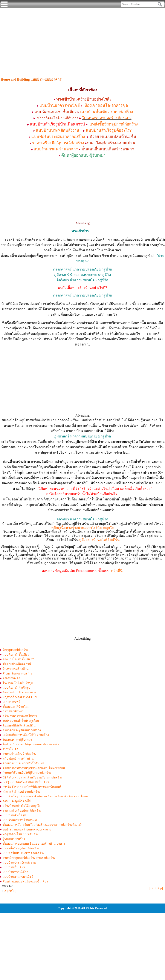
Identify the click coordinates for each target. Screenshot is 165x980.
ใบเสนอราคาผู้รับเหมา (17, 740)
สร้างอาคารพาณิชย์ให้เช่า (20, 716)
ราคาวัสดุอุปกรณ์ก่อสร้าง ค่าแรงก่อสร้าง (29, 858)
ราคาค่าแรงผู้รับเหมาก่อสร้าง (22, 730)
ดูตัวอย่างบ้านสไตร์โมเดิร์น (99, 540)
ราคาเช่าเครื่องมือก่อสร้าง (20, 754)
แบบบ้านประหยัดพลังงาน (19, 863)
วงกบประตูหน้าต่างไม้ (17, 801)
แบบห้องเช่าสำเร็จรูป (16, 688)
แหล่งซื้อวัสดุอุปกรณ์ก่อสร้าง (21, 848)
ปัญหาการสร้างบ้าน (16, 669)
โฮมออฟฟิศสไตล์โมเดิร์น (19, 725)
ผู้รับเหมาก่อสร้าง (14, 839)
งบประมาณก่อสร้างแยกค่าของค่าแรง (27, 829)
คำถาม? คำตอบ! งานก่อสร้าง (21, 792)
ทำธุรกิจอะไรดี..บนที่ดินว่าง (21, 834)
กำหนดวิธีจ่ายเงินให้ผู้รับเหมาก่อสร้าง (27, 773)
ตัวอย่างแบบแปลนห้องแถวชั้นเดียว (25, 881)
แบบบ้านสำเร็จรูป (14, 815)
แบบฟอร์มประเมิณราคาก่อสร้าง (24, 853)
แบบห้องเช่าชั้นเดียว (16, 655)
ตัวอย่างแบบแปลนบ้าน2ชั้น (113, 137)
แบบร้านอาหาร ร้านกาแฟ (20, 820)
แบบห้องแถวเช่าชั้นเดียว (56, 112)
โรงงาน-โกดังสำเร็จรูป (18, 683)
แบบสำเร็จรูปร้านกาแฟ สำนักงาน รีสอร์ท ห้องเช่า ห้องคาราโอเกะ (46, 796)
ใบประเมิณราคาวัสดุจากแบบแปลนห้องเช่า (31, 744)
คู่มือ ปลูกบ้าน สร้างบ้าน (18, 759)
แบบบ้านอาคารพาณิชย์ (18, 877)
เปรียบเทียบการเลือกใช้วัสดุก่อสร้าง (26, 735)
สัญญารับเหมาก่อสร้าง (17, 673)
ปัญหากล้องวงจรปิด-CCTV (20, 697)
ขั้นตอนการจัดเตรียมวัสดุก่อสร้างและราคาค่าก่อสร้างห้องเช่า (43, 825)
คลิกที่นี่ (117, 571)
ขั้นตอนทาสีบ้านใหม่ (16, 707)
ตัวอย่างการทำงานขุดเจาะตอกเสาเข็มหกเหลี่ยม (34, 768)
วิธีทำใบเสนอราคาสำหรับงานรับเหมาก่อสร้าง (33, 777)
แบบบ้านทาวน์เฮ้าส (15, 872)
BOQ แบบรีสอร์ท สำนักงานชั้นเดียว (26, 782)
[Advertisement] (82, 40)
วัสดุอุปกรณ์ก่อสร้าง (15, 650)
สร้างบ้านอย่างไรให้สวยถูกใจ (22, 806)
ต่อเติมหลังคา (11, 678)
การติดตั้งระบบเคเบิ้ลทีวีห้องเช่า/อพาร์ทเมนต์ (32, 787)
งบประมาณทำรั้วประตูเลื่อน (21, 721)
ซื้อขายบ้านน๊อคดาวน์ (17, 664)
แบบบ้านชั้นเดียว (14, 867)
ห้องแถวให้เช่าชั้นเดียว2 (18, 659)
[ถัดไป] (12, 891)
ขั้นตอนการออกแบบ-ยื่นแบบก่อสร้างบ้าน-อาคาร (34, 844)
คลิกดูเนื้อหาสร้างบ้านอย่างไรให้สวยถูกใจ (82, 528)
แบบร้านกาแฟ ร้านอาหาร (56, 149)
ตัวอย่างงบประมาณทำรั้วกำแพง (23, 763)
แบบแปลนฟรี (11, 702)
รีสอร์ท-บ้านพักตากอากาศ (19, 692)
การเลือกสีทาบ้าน (14, 711)
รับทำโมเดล (11, 749)
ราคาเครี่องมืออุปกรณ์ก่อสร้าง (22, 811)
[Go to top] (156, 888)
